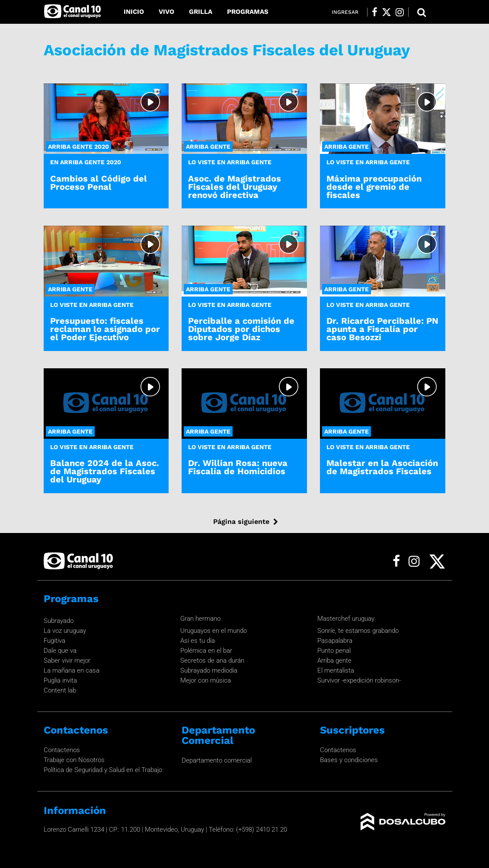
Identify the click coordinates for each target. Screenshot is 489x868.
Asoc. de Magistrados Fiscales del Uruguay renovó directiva (235, 187)
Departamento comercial (217, 760)
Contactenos (62, 750)
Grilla (201, 12)
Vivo (166, 12)
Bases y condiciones (349, 760)
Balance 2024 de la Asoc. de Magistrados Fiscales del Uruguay (105, 471)
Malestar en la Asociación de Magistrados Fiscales (382, 467)
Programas (248, 12)
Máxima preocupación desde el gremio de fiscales (374, 187)
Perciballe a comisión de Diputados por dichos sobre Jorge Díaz (241, 329)
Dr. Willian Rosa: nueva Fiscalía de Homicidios (238, 467)
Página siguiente (241, 522)
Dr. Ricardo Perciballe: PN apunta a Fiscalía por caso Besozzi (382, 329)
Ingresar (345, 12)
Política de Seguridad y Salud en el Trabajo (103, 770)
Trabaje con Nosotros (74, 760)
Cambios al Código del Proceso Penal (99, 183)
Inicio (134, 12)
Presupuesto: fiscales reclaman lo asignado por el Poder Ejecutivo (105, 329)
